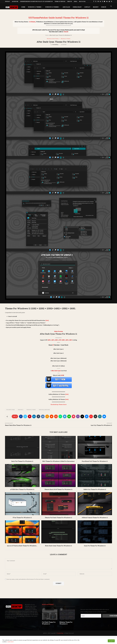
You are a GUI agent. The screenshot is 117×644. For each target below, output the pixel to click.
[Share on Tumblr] (38, 416)
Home (23, 7)
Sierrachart (77, 7)
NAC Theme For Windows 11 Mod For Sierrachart (58, 461)
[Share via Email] (104, 416)
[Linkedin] (100, 1)
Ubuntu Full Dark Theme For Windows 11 (58, 517)
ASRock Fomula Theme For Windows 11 (95, 517)
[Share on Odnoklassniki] (47, 416)
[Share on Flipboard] (91, 416)
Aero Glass (66, 7)
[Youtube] (104, 1)
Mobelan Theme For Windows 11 (66, 623)
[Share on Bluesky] (87, 416)
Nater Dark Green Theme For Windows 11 (58, 546)
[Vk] (107, 1)
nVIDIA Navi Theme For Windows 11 (22, 489)
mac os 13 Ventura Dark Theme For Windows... (22, 546)
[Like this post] (16, 416)
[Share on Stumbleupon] (56, 416)
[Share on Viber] (78, 416)
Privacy (8, 1)
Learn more (10, 642)
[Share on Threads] (82, 416)
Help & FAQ (82, 1)
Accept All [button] (111, 641)
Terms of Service (60, 1)
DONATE (104, 7)
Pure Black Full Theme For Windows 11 (95, 461)
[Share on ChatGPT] (95, 416)
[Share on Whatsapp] (60, 416)
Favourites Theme (10, 410)
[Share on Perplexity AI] (100, 416)
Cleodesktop (55, 44)
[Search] (111, 7)
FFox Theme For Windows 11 (22, 517)
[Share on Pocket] (73, 416)
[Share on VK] (43, 416)
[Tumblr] (102, 1)
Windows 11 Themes (35, 7)
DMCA (75, 1)
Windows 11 (21, 410)
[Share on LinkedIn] (34, 416)
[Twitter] (96, 1)
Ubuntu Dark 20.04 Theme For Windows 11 (58, 489)
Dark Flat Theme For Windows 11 (22, 461)
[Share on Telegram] (65, 416)
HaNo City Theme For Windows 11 (95, 489)
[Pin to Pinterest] (30, 416)
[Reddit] (109, 1)
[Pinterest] (98, 1)
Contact (87, 7)
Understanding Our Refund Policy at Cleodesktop (36, 1)
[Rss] (112, 1)
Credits (70, 1)
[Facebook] (94, 1)
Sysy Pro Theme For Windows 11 (95, 546)
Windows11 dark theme (44, 410)
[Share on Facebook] (21, 416)
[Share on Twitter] (25, 416)
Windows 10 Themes (52, 7)
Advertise (15, 1)
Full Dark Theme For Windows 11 (49, 623)
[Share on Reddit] (52, 416)
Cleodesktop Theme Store (59, 404)
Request (96, 7)
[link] (47, 320)
